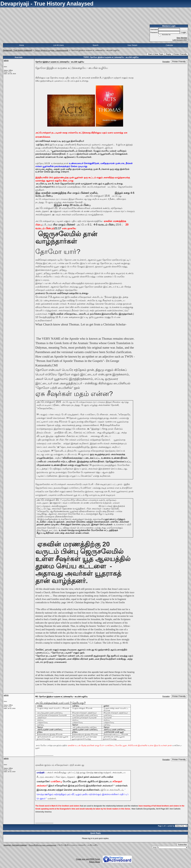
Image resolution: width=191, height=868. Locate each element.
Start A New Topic (156, 54)
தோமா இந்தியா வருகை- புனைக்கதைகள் (51, 50)
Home (22, 45)
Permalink (166, 62)
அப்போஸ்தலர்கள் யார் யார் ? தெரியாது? (60, 703)
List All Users (59, 45)
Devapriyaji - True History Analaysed (17, 50)
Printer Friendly (180, 54)
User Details (132, 45)
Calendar (169, 45)
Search (95, 45)
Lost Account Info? (180, 40)
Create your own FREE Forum (88, 859)
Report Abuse (95, 862)
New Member (182, 38)
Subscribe (182, 845)
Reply (168, 54)
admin (6, 61)
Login (184, 32)
